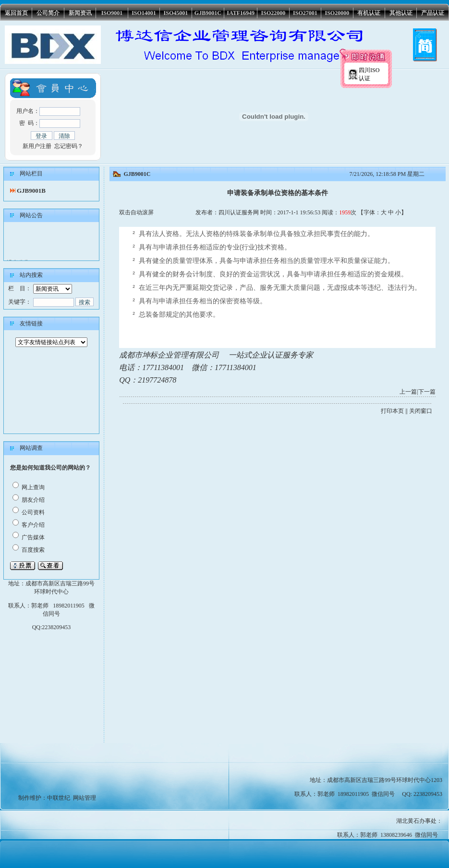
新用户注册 (37, 146)
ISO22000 (273, 13)
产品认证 (433, 13)
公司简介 (48, 13)
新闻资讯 (80, 13)
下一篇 (427, 392)
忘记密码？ (69, 146)
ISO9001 (112, 13)
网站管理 (85, 798)
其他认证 (401, 13)
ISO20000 (337, 13)
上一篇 (408, 392)
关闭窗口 (421, 411)
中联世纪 (59, 798)
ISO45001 (176, 13)
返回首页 (16, 13)
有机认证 (369, 13)
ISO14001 (144, 13)
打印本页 (392, 411)
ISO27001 (305, 13)
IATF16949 (241, 13)
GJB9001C (208, 13)
